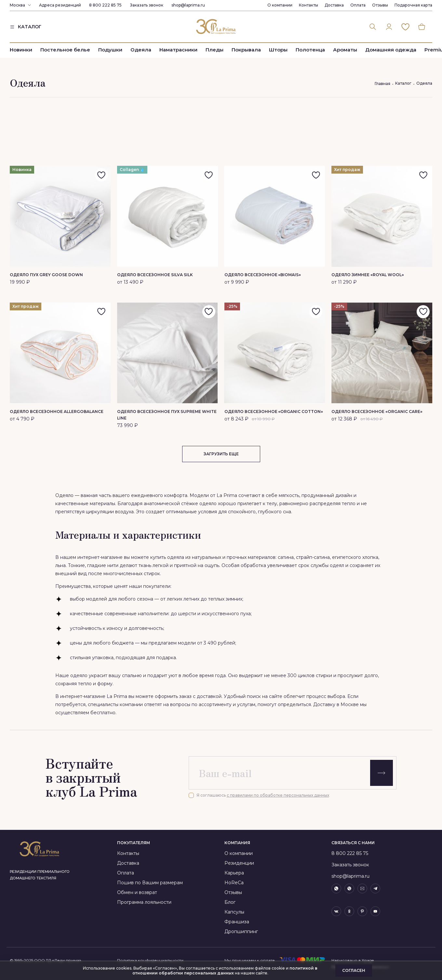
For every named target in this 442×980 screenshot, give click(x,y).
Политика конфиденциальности (150, 960)
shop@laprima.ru (188, 5)
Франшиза (237, 922)
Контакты (308, 5)
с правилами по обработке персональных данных (278, 795)
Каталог (403, 83)
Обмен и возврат (137, 892)
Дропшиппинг (241, 931)
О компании (280, 5)
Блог (230, 902)
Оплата (358, 5)
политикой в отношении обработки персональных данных (225, 971)
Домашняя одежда (391, 50)
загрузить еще (221, 454)
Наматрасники (178, 50)
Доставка (334, 5)
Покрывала (246, 50)
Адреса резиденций (60, 5)
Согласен (354, 970)
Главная (382, 84)
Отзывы (380, 5)
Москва (17, 5)
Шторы (278, 50)
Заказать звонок (147, 5)
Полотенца (310, 50)
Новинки (21, 50)
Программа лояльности (144, 902)
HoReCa (234, 883)
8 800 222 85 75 (105, 5)
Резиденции (239, 863)
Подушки (110, 50)
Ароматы (345, 50)
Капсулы (234, 912)
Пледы (214, 50)
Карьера (234, 873)
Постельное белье (65, 50)
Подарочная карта (413, 5)
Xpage (368, 960)
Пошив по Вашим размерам (150, 883)
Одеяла (141, 50)
